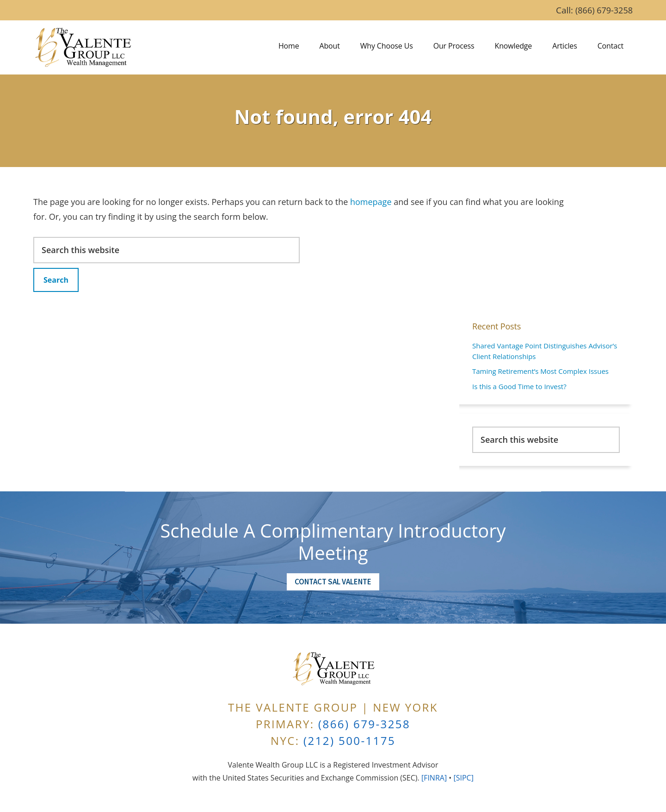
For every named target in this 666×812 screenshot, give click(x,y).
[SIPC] (463, 778)
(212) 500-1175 (349, 741)
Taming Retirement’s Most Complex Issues (540, 371)
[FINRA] (434, 778)
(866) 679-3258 (604, 10)
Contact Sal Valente (333, 582)
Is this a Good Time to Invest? (519, 386)
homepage (371, 202)
